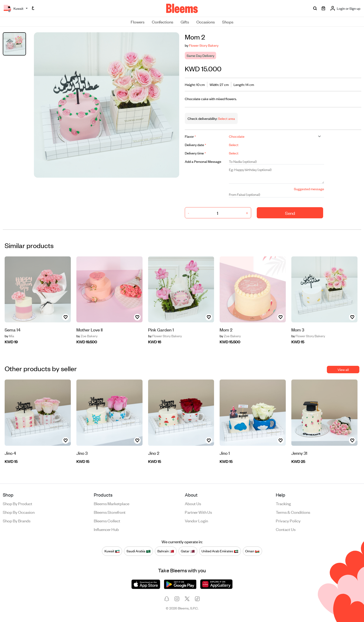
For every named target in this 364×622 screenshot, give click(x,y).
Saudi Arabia (139, 551)
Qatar (188, 551)
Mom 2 (226, 329)
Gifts (185, 22)
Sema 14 (13, 329)
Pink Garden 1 (161, 329)
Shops (228, 22)
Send (290, 213)
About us (193, 503)
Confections (162, 22)
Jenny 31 (299, 453)
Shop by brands (17, 521)
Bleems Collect (107, 521)
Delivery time (195, 153)
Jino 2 (154, 453)
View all (343, 369)
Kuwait (112, 551)
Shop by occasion (19, 512)
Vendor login (196, 521)
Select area (226, 118)
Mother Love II (89, 329)
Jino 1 (225, 453)
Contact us (286, 529)
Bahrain (166, 551)
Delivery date (195, 145)
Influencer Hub (106, 529)
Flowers (138, 22)
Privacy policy (288, 521)
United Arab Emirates (220, 551)
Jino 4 (10, 453)
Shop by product (18, 503)
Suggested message (309, 189)
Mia (9, 336)
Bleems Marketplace (112, 503)
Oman (252, 551)
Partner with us (198, 512)
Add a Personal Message (203, 161)
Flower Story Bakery (204, 45)
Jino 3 (82, 453)
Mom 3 (298, 329)
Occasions (206, 22)
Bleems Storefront (110, 512)
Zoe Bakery (87, 336)
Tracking (283, 503)
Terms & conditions (293, 512)
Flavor (190, 136)
